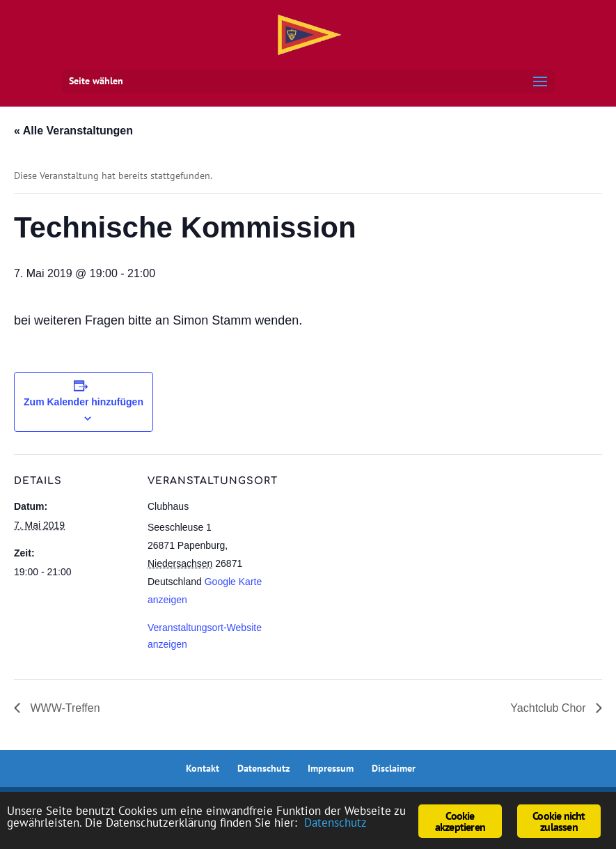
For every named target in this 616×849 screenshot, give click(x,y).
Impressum (331, 768)
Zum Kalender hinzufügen (84, 402)
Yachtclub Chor (550, 708)
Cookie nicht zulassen (559, 821)
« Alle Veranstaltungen (73, 131)
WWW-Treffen (64, 708)
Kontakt (203, 768)
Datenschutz (263, 768)
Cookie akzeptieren (460, 821)
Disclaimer (394, 768)
